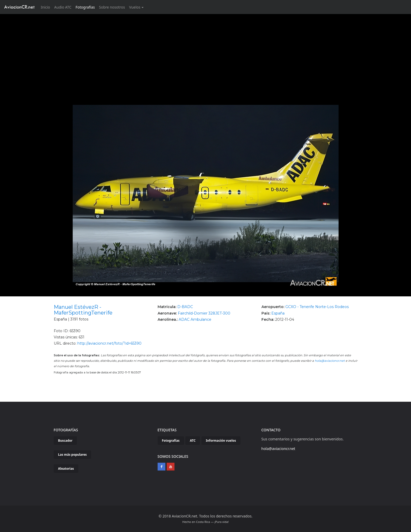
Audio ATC (63, 7)
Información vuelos (221, 441)
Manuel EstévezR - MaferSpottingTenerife (83, 310)
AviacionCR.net (19, 7)
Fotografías (85, 7)
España (278, 313)
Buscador (65, 441)
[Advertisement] (206, 53)
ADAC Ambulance (195, 319)
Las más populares (73, 455)
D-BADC (185, 307)
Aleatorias (66, 469)
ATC (193, 441)
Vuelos (135, 7)
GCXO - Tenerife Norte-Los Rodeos (317, 307)
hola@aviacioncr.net (330, 361)
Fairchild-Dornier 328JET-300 (204, 313)
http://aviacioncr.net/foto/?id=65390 (109, 343)
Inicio (46, 7)
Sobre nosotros (112, 7)
